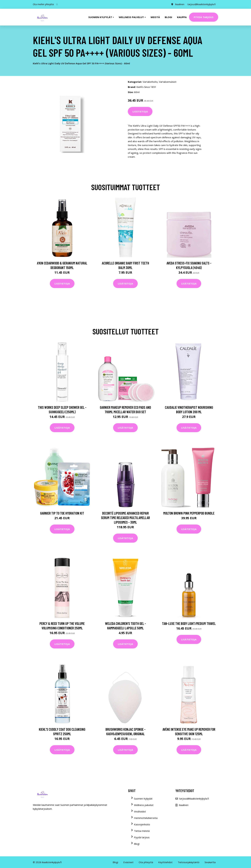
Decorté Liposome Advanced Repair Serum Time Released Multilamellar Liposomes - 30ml (125, 518)
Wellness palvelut (144, 805)
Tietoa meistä (142, 831)
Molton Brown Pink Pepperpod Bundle (189, 513)
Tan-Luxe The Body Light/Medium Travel (189, 623)
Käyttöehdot (165, 862)
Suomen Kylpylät (143, 799)
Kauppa (182, 17)
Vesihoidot (140, 811)
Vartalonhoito (150, 82)
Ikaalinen (180, 4)
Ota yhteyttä (146, 862)
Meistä (155, 17)
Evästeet (128, 862)
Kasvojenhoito (142, 824)
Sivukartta (210, 862)
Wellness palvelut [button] (131, 17)
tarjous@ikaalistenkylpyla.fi (202, 4)
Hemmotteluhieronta (146, 818)
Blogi (168, 17)
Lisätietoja (140, 111)
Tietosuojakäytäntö (189, 862)
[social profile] (57, 4)
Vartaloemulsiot (168, 82)
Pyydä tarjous (204, 17)
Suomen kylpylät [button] (100, 17)
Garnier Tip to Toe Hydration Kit (62, 513)
